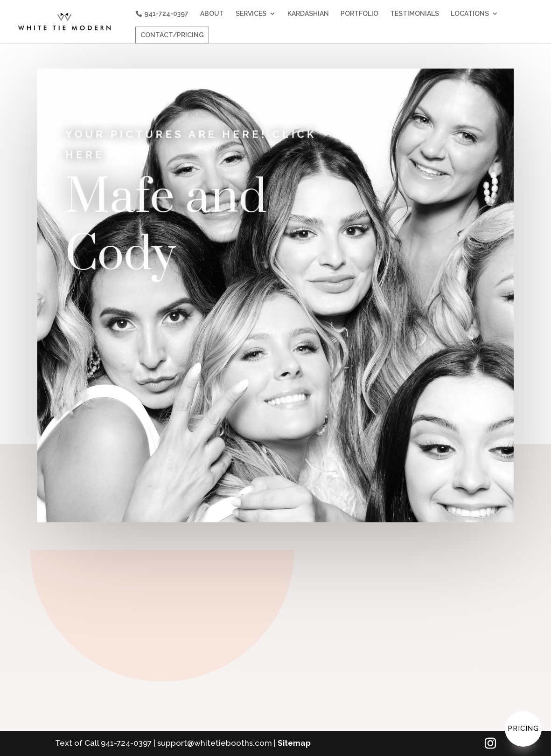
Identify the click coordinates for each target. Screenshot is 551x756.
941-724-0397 (166, 14)
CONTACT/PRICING (172, 35)
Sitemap (294, 743)
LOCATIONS (470, 14)
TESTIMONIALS (415, 14)
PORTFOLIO (359, 14)
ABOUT (212, 14)
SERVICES (251, 14)
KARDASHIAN (308, 14)
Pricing (523, 728)
